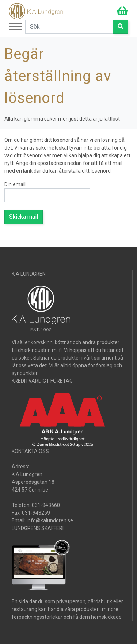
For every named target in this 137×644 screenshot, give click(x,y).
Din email (15, 184)
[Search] (69, 27)
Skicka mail (24, 217)
